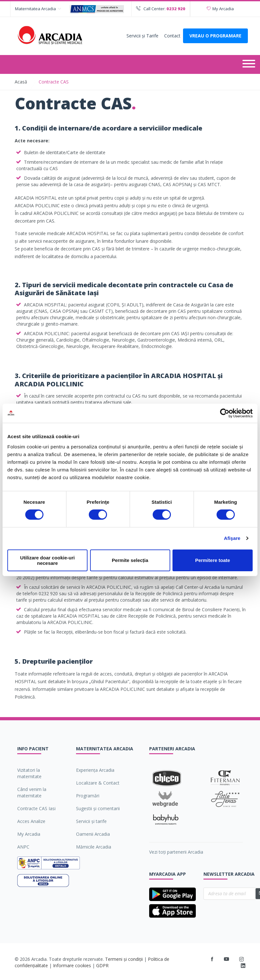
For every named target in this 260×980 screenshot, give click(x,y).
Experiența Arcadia (95, 770)
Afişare (232, 538)
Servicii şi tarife (91, 821)
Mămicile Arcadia (94, 847)
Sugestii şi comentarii (98, 808)
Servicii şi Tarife (142, 36)
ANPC (23, 847)
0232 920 (176, 9)
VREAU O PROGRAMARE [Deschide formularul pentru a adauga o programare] (215, 36)
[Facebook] (212, 959)
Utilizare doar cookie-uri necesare (47, 560)
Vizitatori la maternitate (29, 773)
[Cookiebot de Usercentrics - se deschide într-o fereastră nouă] (225, 413)
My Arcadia (220, 9)
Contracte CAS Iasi (36, 808)
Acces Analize (31, 821)
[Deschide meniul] (249, 64)
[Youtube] (226, 959)
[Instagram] (242, 959)
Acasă (21, 82)
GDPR (102, 965)
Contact (172, 36)
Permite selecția (130, 560)
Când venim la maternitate (32, 792)
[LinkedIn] (243, 966)
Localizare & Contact (98, 783)
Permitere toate (213, 560)
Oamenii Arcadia (93, 834)
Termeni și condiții (124, 959)
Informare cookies (72, 965)
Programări (88, 796)
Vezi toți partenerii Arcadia (176, 852)
